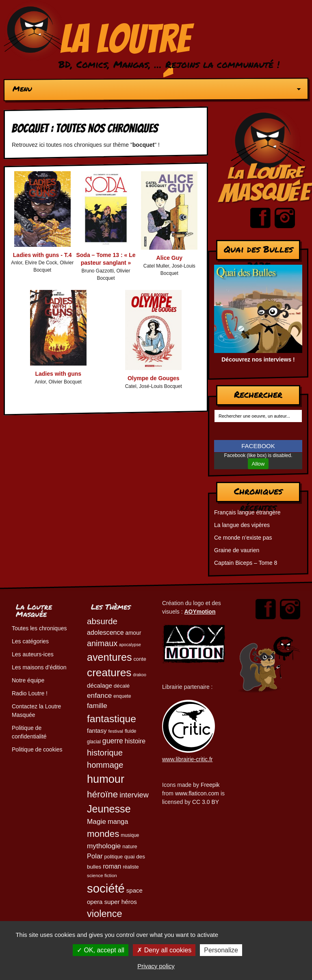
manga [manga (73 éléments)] (118, 822)
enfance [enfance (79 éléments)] (99, 695)
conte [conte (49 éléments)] (140, 659)
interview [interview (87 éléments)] (134, 795)
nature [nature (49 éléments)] (130, 846)
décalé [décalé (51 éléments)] (122, 686)
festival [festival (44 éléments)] (116, 731)
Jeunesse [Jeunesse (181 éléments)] (109, 809)
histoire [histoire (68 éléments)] (135, 741)
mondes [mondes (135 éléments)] (103, 834)
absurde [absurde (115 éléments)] (102, 621)
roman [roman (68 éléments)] (112, 866)
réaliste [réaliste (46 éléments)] (131, 867)
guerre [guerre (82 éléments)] (113, 741)
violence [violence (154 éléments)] (105, 914)
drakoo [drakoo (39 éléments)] (140, 675)
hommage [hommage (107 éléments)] (105, 765)
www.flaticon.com (197, 793)
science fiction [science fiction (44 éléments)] (102, 875)
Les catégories (30, 641)
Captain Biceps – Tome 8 (246, 563)
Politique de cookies (37, 749)
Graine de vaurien (237, 550)
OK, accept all (101, 950)
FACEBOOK (258, 446)
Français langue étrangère (247, 512)
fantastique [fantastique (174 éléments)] (112, 719)
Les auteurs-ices (33, 654)
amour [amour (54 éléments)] (133, 633)
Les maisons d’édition (39, 667)
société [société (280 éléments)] (106, 888)
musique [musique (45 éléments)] (130, 835)
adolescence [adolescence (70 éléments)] (105, 632)
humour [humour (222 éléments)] (106, 779)
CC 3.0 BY (206, 802)
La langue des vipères (242, 525)
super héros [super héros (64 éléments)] (120, 902)
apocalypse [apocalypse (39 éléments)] (130, 645)
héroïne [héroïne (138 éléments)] (102, 794)
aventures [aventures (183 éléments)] (109, 657)
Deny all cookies (164, 950)
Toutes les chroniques (39, 628)
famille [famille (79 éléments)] (97, 706)
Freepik (210, 785)
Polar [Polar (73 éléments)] (95, 856)
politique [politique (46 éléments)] (114, 857)
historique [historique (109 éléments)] (105, 753)
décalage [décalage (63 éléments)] (100, 685)
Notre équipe (28, 680)
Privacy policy (156, 966)
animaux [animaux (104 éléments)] (102, 643)
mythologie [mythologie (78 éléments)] (104, 846)
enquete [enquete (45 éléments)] (122, 696)
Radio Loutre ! (30, 693)
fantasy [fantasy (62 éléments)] (97, 731)
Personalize (221, 950)
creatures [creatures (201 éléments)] (109, 673)
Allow (258, 464)
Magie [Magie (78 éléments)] (96, 821)
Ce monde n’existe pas (243, 538)
